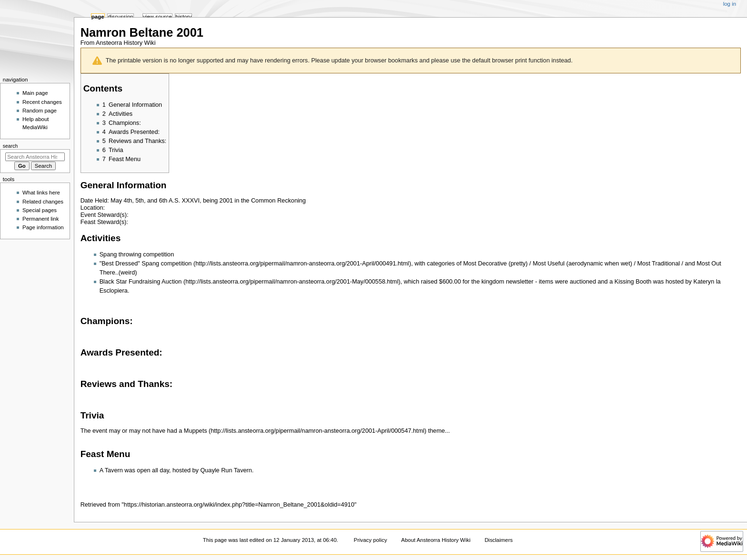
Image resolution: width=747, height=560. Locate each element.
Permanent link (40, 219)
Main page (35, 93)
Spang (108, 255)
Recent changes (42, 102)
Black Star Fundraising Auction (141, 282)
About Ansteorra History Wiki (436, 540)
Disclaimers (499, 540)
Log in (730, 4)
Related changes (43, 202)
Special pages (40, 210)
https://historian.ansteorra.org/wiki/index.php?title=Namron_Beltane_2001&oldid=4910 (239, 505)
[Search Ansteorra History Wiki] (35, 157)
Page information (43, 227)
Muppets (196, 431)
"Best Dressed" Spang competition (146, 264)
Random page (40, 111)
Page (98, 17)
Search (10, 146)
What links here (41, 193)
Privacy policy (371, 540)
